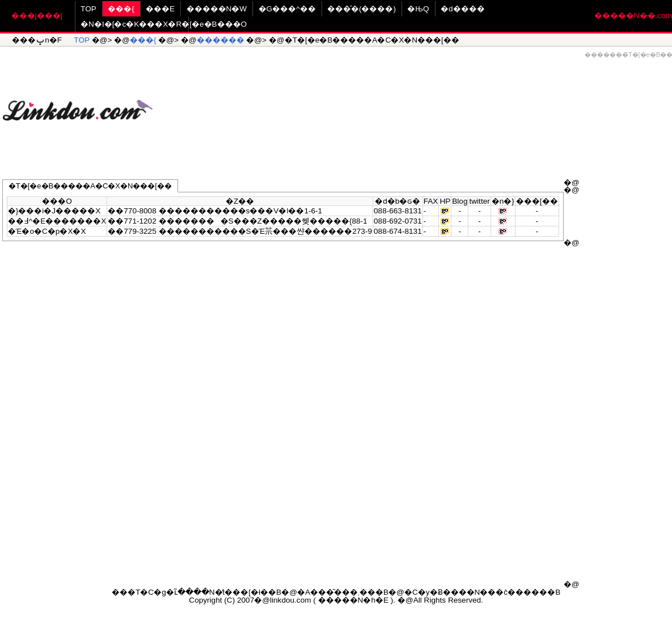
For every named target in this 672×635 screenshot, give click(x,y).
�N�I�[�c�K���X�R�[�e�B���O (164, 24)
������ (221, 40)
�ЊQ (418, 9)
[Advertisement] (412, 106)
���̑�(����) (362, 9)
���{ (121, 9)
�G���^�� (287, 9)
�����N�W (217, 9)
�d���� (463, 9)
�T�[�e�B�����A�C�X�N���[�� (90, 186)
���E (160, 9)
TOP (88, 9)
